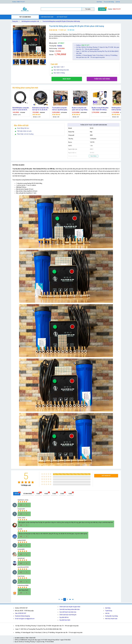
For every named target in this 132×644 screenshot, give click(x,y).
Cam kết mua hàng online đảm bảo (70, 609)
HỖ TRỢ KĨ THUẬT (62, 17)
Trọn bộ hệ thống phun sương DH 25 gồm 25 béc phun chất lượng (61, 21)
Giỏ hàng (102, 9)
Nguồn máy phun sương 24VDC (20, 109)
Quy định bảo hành (65, 620)
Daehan (60, 46)
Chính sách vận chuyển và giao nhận (70, 607)
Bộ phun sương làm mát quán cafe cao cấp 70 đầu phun (100, 109)
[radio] (19, 482)
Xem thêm (94, 156)
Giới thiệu (99, 2)
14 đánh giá (62, 30)
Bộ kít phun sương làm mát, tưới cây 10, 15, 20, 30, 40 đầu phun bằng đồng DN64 (60, 109)
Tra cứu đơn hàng (109, 2)
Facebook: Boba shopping (22, 616)
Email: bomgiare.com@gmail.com (25, 619)
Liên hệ (118, 2)
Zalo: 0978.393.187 (21, 613)
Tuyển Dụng (109, 611)
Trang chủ (16, 21)
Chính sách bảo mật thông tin (68, 615)
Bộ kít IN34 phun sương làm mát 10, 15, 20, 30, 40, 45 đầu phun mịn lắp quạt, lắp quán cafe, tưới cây (41, 109)
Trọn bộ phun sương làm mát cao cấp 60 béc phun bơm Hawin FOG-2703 (79, 109)
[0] (62, 599)
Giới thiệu (108, 608)
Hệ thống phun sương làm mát (30, 21)
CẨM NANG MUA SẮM (47, 17)
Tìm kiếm (88, 9)
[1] (59, 599)
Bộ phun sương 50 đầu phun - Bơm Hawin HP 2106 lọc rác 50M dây (120, 109)
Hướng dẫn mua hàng (111, 616)
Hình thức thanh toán (111, 619)
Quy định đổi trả (64, 617)
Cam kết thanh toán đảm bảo (68, 612)
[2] (67, 599)
